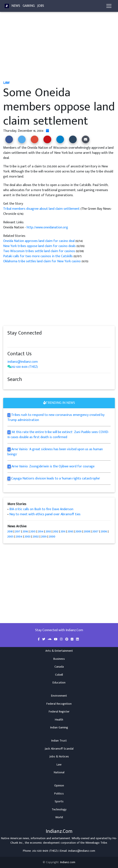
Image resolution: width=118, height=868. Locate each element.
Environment (59, 696)
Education (59, 683)
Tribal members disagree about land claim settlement (42, 209)
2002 (36, 537)
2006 (104, 531)
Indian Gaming (59, 728)
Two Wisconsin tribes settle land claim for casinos (39, 251)
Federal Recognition (59, 704)
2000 (52, 537)
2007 (95, 531)
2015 (33, 531)
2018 (10, 531)
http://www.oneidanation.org (47, 227)
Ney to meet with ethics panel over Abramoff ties (45, 514)
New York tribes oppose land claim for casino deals (39, 246)
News (16, 6)
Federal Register (59, 712)
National (59, 772)
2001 (44, 537)
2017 (18, 531)
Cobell (59, 675)
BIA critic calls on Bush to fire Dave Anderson (41, 509)
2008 (87, 531)
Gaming (29, 6)
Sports (59, 801)
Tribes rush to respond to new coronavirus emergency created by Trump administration (56, 417)
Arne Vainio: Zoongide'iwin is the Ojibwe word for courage (53, 466)
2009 (78, 531)
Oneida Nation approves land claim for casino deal (39, 241)
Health (59, 720)
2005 (10, 537)
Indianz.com (68, 862)
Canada (59, 667)
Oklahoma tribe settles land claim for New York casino (42, 261)
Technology (59, 810)
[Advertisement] (59, 48)
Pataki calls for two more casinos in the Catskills (38, 256)
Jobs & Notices (59, 757)
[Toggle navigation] (109, 6)
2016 (25, 531)
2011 (63, 531)
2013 (48, 531)
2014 (41, 531)
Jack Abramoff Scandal (59, 749)
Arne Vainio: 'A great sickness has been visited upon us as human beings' (55, 452)
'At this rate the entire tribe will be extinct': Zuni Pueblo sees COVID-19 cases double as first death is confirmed (58, 435)
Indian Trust (59, 741)
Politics (59, 794)
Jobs (41, 6)
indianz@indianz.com (23, 362)
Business (59, 659)
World (59, 817)
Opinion (59, 786)
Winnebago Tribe (96, 843)
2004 (19, 537)
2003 (28, 537)
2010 (70, 531)
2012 (56, 531)
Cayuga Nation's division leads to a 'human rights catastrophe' (56, 478)
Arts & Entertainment (59, 651)
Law (59, 765)
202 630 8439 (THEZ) (25, 367)
